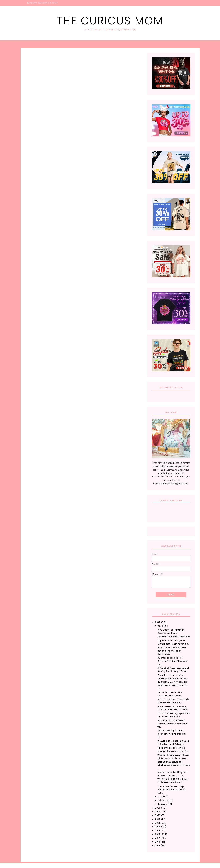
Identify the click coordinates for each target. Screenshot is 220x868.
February (163, 800)
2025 (158, 808)
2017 (157, 838)
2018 (157, 834)
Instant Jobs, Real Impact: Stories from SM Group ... (172, 774)
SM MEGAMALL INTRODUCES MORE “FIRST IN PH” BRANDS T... (172, 685)
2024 (158, 812)
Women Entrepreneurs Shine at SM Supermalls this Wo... (173, 757)
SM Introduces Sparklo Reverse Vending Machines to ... (173, 661)
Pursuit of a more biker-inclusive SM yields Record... (173, 677)
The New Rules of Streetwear (174, 637)
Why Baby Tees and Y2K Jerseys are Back (171, 631)
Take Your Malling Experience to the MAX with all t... (174, 715)
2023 (158, 815)
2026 (158, 622)
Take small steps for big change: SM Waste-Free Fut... (174, 749)
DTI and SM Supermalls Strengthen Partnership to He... (172, 734)
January (162, 804)
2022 (158, 819)
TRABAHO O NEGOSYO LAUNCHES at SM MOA (170, 694)
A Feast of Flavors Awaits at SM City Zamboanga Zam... (173, 670)
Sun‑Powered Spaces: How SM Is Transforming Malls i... (173, 708)
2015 (157, 846)
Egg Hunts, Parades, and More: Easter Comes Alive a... (173, 642)
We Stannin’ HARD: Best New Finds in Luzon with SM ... (173, 781)
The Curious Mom (110, 21)
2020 (158, 827)
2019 (157, 831)
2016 (157, 842)
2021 (157, 823)
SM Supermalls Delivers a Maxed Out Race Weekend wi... (172, 724)
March (161, 796)
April (160, 626)
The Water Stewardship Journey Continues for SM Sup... (172, 790)
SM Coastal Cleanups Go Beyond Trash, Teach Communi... (172, 651)
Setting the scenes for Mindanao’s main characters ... (174, 765)
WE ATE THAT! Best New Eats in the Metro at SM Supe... (173, 743)
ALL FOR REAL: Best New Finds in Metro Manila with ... (173, 701)
